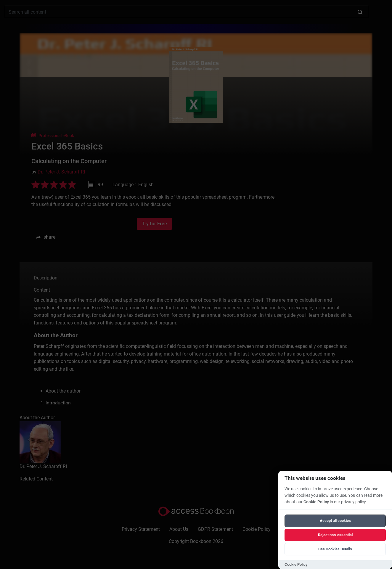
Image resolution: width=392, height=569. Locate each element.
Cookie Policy (316, 502)
